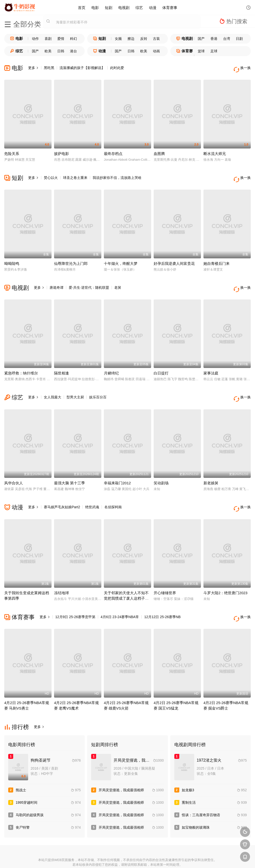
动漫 (153, 7)
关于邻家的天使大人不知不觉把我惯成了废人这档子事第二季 (126, 581)
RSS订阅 (73, 858)
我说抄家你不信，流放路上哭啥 (117, 174)
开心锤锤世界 (165, 575)
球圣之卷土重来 (75, 174)
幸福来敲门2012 (117, 469)
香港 (214, 39)
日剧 (239, 39)
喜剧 (48, 39)
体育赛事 (170, 7)
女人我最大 (53, 387)
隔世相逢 (62, 363)
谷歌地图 (164, 858)
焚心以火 (51, 174)
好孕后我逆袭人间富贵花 (174, 256)
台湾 (227, 39)
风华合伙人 (14, 469)
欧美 (48, 51)
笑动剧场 (161, 469)
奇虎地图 (146, 858)
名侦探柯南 (113, 493)
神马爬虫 (109, 858)
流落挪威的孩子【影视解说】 (82, 68)
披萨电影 (62, 150)
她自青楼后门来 (217, 256)
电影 (95, 7)
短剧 (109, 7)
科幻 (73, 39)
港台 (73, 51)
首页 (82, 7)
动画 (156, 51)
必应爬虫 (182, 858)
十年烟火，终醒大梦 (121, 256)
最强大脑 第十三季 (69, 469)
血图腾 (159, 150)
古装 (156, 39)
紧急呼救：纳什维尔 (21, 363)
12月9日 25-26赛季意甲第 (75, 599)
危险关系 (12, 150)
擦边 (131, 39)
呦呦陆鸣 (12, 256)
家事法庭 (211, 363)
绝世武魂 (92, 493)
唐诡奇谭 (57, 280)
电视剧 (124, 7)
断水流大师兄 (215, 150)
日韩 (61, 51)
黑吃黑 (49, 68)
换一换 (243, 68)
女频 (118, 39)
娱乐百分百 (98, 387)
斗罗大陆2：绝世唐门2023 (225, 575)
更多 (33, 68)
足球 (214, 51)
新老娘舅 (211, 469)
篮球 (201, 51)
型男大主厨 (75, 387)
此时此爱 (117, 68)
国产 (201, 39)
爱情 (61, 39)
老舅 (118, 280)
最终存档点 (113, 150)
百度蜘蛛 (91, 858)
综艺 (139, 7)
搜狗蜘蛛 (127, 858)
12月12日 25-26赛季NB (162, 599)
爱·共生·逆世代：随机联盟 (89, 280)
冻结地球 (62, 575)
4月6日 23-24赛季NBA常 (120, 599)
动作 (35, 39)
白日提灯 (161, 363)
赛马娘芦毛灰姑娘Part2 (62, 493)
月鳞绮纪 (111, 363)
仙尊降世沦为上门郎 (71, 256)
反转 (144, 39)
